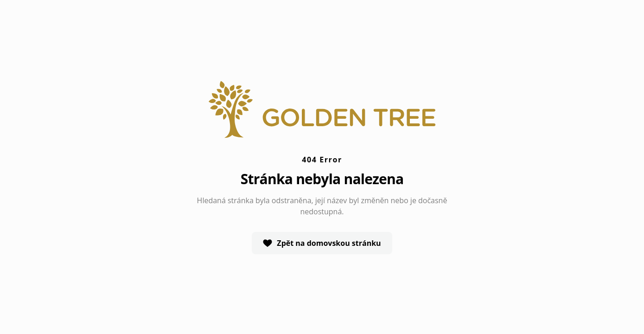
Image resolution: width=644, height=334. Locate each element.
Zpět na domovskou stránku (322, 243)
